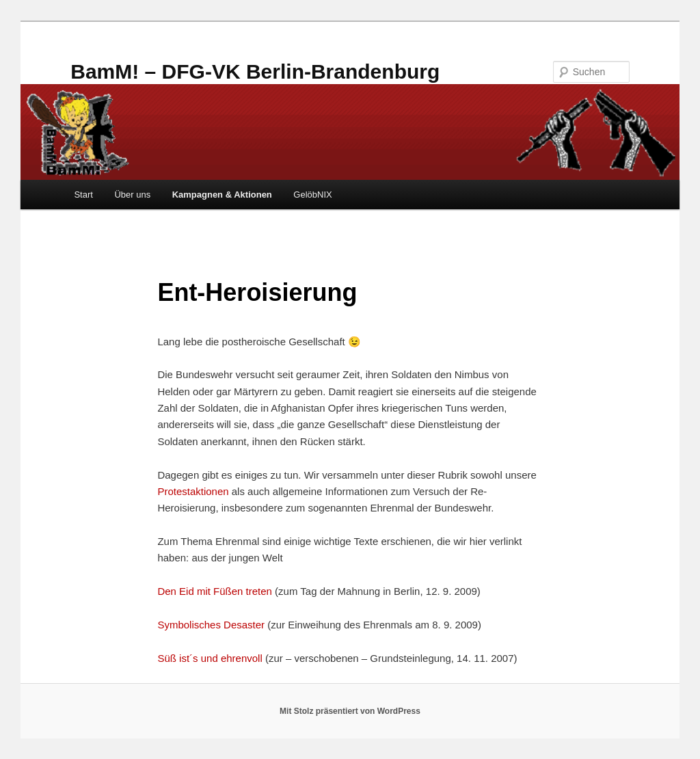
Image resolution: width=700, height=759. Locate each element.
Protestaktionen (194, 491)
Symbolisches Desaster (211, 625)
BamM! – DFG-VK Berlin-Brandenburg (255, 71)
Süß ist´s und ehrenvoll (210, 658)
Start (83, 195)
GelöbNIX (312, 195)
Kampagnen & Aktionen (222, 195)
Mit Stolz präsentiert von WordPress (350, 711)
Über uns (132, 195)
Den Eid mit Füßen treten (215, 591)
